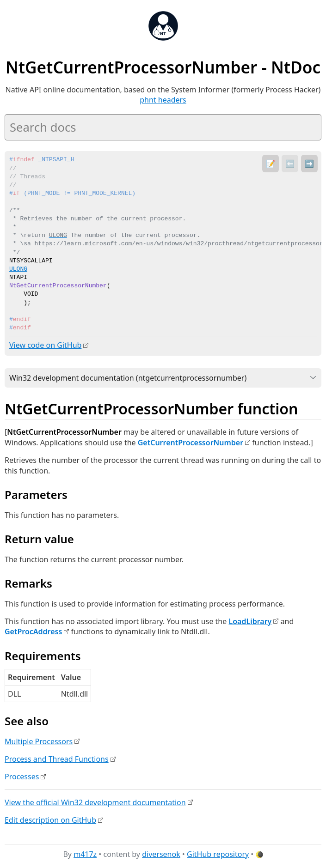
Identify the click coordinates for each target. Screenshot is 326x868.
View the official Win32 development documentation (95, 802)
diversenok (161, 854)
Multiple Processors (39, 741)
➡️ (309, 164)
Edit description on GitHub (50, 819)
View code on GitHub (45, 345)
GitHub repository (218, 854)
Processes (22, 777)
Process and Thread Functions (57, 759)
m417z (85, 854)
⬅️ (290, 164)
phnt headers (163, 100)
